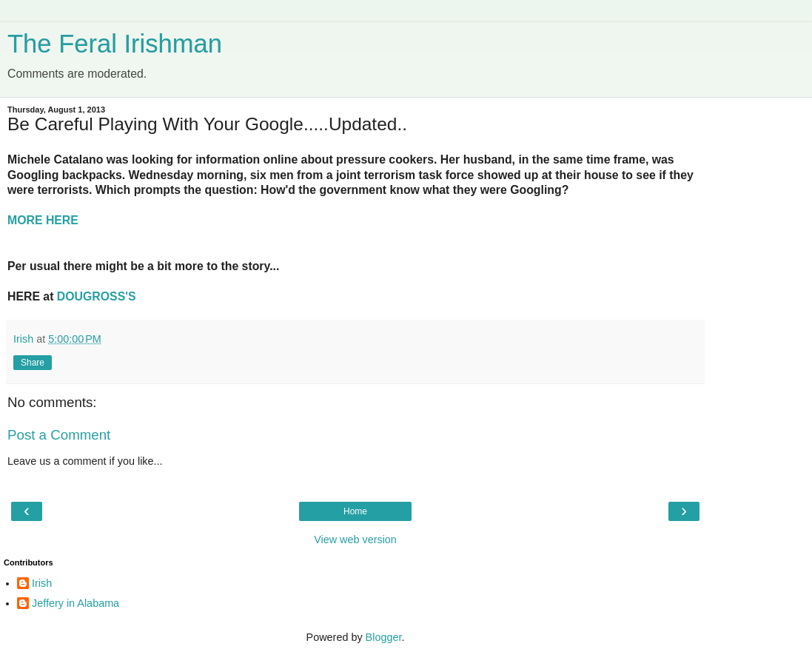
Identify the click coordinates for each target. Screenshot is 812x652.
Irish (42, 583)
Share (33, 363)
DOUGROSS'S (97, 296)
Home (355, 511)
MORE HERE (43, 220)
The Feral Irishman (115, 44)
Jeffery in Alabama (76, 603)
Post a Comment (59, 435)
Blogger (384, 637)
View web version (355, 540)
